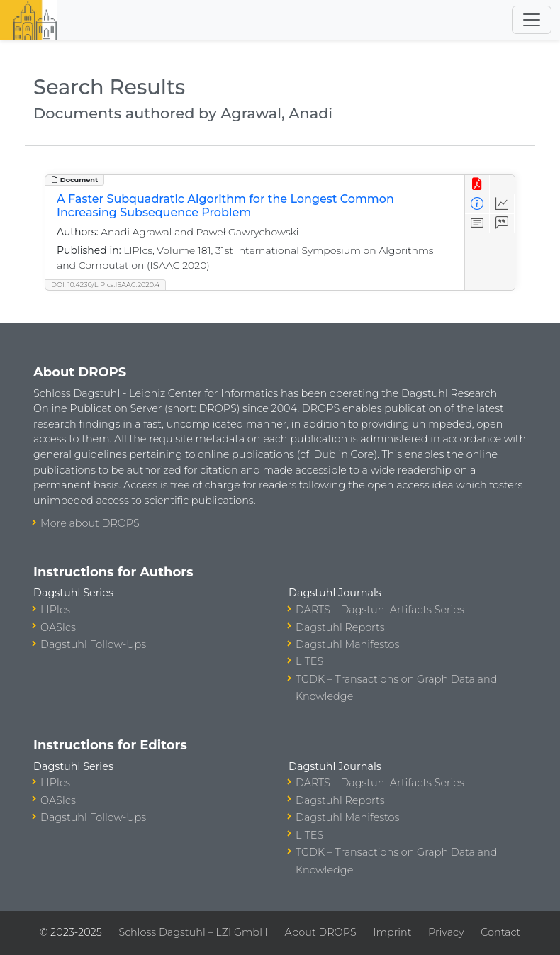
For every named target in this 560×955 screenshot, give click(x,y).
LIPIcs (55, 610)
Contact (500, 932)
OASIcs (58, 627)
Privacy (446, 932)
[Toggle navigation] (532, 20)
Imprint (392, 932)
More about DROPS (90, 523)
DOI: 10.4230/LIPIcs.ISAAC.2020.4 (105, 285)
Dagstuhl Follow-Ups (93, 644)
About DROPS (320, 932)
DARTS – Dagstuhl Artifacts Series (380, 610)
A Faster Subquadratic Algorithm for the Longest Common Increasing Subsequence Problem (225, 206)
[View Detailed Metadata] (477, 204)
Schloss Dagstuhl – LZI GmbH (193, 932)
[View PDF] (477, 185)
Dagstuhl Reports (340, 627)
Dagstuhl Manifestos (347, 644)
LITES (309, 661)
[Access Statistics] (502, 204)
